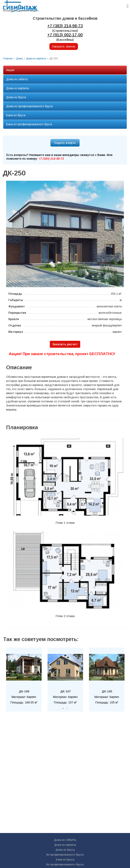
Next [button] (117, 234)
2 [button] (63, 283)
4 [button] (71, 283)
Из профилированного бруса (65, 855)
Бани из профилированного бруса (29, 124)
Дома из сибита (17, 79)
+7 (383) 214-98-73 (65, 26)
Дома (19, 59)
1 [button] (59, 283)
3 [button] (67, 283)
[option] (65, 234)
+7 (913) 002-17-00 (65, 35)
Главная (8, 59)
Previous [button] (11, 234)
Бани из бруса (16, 115)
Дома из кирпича (36, 59)
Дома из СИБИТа (65, 840)
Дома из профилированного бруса (29, 106)
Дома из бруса (16, 97)
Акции (10, 70)
